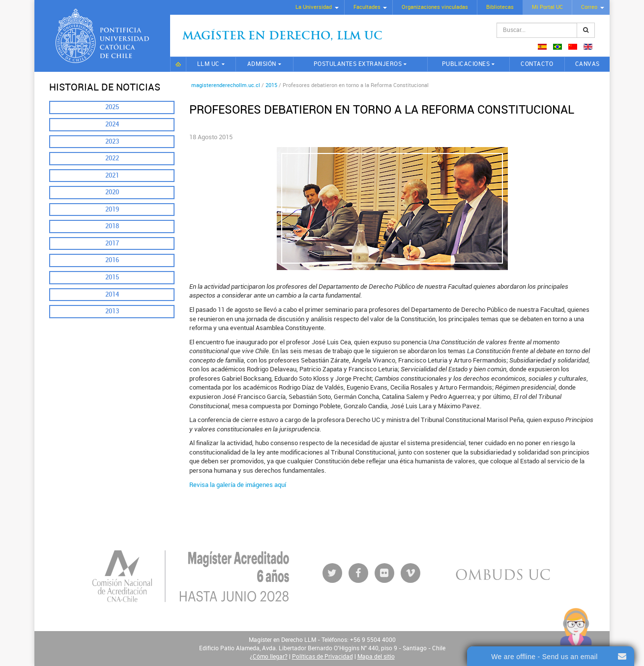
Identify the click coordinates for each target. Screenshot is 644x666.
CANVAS (587, 64)
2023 (112, 141)
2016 (112, 260)
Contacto (537, 64)
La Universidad (314, 7)
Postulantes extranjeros (358, 64)
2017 (112, 243)
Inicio (178, 64)
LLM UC (208, 64)
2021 (112, 175)
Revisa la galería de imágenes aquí (238, 485)
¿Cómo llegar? (269, 657)
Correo (589, 7)
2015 (112, 277)
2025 (112, 107)
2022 (112, 158)
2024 (112, 124)
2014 (112, 294)
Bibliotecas (500, 7)
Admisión (262, 64)
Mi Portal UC (547, 7)
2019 (112, 209)
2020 (112, 192)
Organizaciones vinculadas (435, 7)
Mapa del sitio (376, 657)
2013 (112, 311)
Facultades (367, 7)
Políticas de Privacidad (322, 657)
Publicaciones (466, 64)
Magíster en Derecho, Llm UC (282, 37)
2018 (112, 226)
